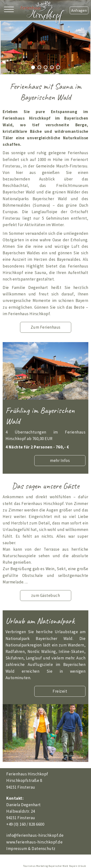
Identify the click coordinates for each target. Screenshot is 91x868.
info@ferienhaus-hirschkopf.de (35, 835)
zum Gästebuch (46, 595)
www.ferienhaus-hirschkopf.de (34, 842)
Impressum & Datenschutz (31, 849)
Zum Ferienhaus (46, 327)
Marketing (42, 866)
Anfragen (79, 10)
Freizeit (60, 691)
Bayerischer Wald (58, 866)
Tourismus (29, 866)
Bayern (73, 866)
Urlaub (82, 866)
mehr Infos (60, 460)
